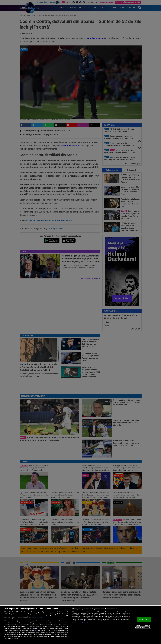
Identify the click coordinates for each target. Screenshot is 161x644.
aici (36, 631)
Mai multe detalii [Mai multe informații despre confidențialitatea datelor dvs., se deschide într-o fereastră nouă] (37, 618)
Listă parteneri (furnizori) (80, 623)
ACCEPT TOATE (144, 620)
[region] (80, 625)
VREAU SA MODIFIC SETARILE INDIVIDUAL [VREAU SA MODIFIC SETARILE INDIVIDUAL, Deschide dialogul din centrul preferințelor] (143, 627)
